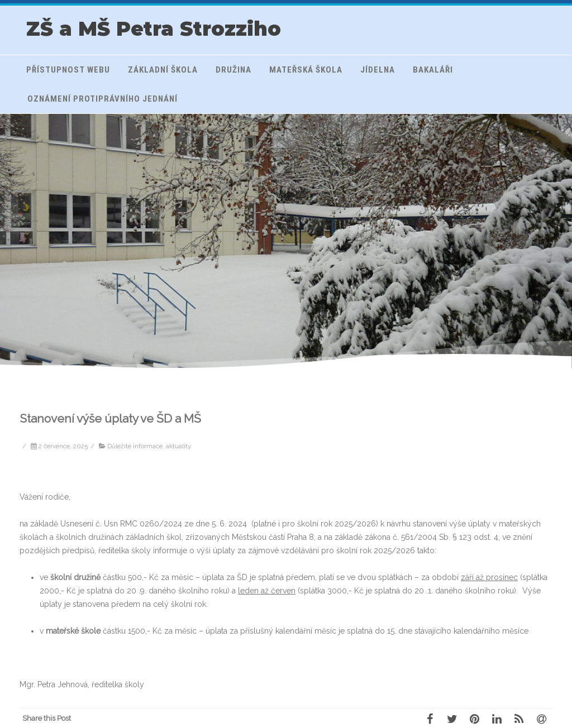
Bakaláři (433, 70)
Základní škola (163, 70)
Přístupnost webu (68, 70)
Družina (233, 70)
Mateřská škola (306, 70)
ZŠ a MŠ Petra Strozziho (154, 29)
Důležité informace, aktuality (149, 446)
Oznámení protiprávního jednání (103, 99)
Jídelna (378, 70)
